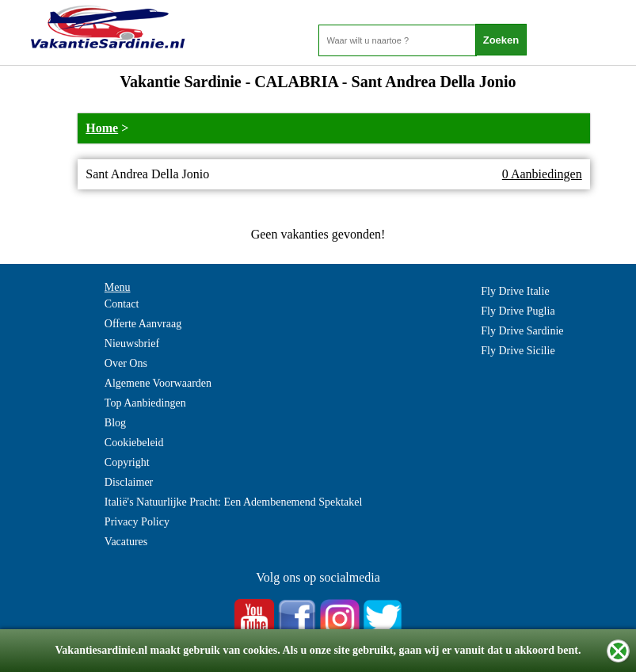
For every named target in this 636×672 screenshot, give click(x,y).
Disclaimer (129, 482)
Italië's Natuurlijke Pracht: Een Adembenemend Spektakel (234, 502)
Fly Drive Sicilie (518, 351)
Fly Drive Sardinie (522, 331)
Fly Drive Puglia (518, 311)
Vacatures (126, 542)
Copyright (127, 462)
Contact (122, 304)
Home (102, 128)
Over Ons (126, 363)
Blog (115, 423)
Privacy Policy (137, 522)
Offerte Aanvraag (143, 324)
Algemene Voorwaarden (158, 383)
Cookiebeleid (134, 443)
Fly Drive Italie (515, 291)
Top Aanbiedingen (145, 403)
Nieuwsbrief (132, 344)
